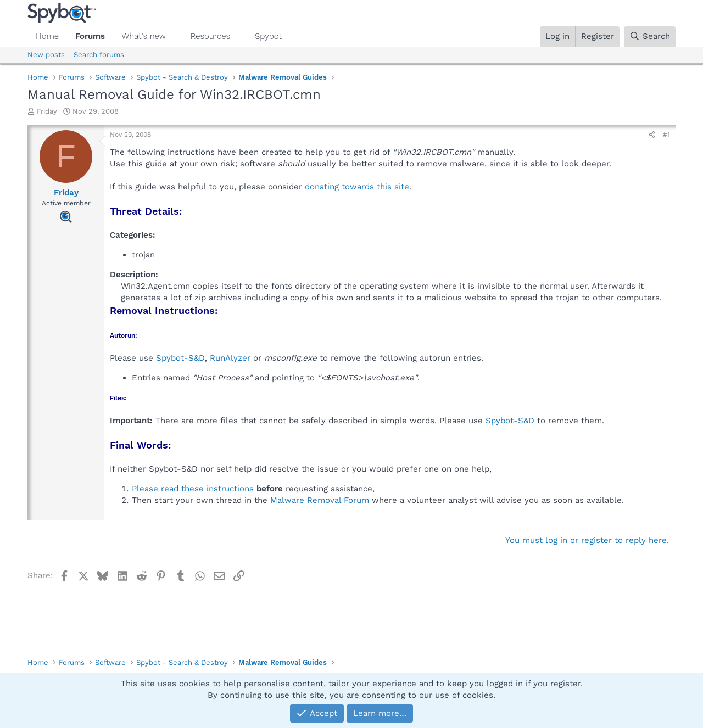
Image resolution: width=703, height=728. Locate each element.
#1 (666, 135)
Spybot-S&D (180, 358)
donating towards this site (357, 187)
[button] (175, 37)
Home (47, 36)
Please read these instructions (193, 489)
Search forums (99, 55)
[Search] (650, 37)
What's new (144, 36)
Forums (90, 36)
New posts (46, 55)
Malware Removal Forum (320, 500)
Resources (210, 36)
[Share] (652, 135)
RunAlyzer (230, 358)
